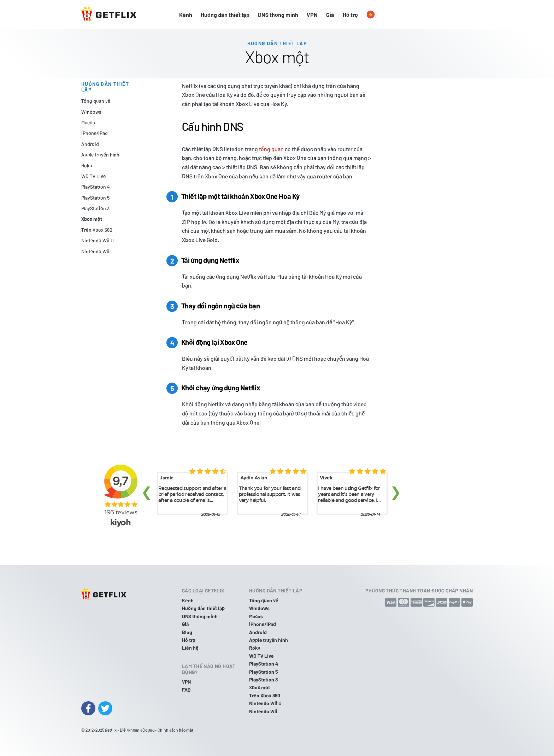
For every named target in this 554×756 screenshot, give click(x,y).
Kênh (186, 15)
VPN (312, 15)
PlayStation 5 (95, 198)
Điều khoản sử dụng (137, 730)
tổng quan (271, 149)
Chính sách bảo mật (175, 730)
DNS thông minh (278, 15)
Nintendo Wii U (98, 240)
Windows (91, 112)
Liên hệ (190, 648)
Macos (88, 122)
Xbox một (92, 219)
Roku (87, 166)
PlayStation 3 (95, 208)
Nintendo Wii (95, 251)
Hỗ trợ (350, 15)
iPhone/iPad (95, 133)
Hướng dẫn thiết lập (225, 15)
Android (90, 144)
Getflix (111, 730)
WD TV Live (93, 176)
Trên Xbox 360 (97, 230)
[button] (371, 15)
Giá (330, 15)
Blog (187, 632)
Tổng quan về (96, 101)
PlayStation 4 (95, 187)
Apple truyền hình (100, 155)
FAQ (186, 690)
